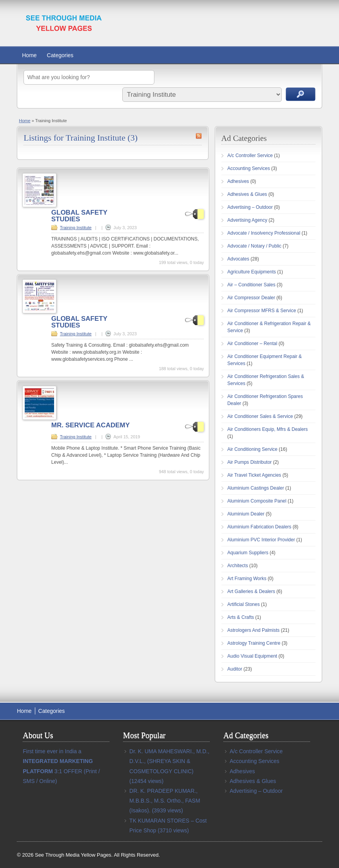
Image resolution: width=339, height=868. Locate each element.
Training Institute (76, 228)
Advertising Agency (247, 220)
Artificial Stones (244, 604)
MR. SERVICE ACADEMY (91, 425)
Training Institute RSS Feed (199, 136)
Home (29, 55)
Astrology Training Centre (254, 643)
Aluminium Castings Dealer (256, 488)
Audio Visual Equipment (252, 656)
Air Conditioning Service (252, 449)
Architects (238, 566)
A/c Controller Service (250, 156)
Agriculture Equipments (252, 272)
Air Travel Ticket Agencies (254, 475)
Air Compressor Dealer (251, 298)
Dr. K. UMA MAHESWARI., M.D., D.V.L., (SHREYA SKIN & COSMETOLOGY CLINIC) (169, 761)
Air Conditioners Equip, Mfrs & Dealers (267, 429)
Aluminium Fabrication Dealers (259, 527)
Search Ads (301, 94)
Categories (60, 55)
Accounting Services (249, 168)
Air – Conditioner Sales (251, 285)
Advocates (238, 259)
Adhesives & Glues (247, 194)
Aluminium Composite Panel (257, 501)
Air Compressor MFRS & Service (262, 311)
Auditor (235, 669)
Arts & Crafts (241, 617)
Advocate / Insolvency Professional (264, 233)
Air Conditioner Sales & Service (260, 416)
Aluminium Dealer (246, 514)
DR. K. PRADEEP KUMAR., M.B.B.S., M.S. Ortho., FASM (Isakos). (165, 801)
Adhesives (238, 181)
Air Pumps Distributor (249, 462)
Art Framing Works (247, 579)
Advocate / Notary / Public (254, 246)
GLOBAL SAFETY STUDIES (79, 216)
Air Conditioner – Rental (252, 344)
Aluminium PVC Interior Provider (261, 540)
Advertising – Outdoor (250, 207)
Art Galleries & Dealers (251, 591)
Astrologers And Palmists (253, 630)
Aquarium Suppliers (248, 553)
